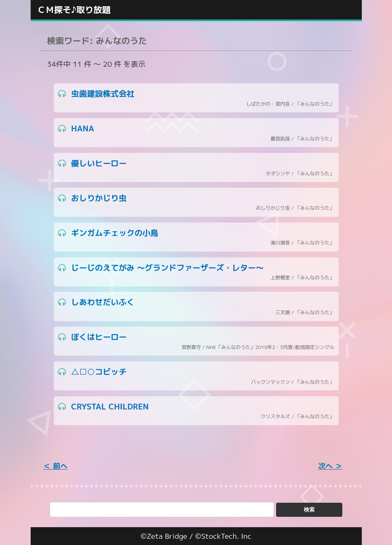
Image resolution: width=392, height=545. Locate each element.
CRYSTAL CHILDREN (196, 411)
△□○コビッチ (196, 376)
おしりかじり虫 (196, 202)
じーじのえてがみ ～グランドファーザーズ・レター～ (196, 272)
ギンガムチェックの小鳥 (196, 237)
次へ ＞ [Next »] (330, 466)
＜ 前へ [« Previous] (55, 466)
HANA (196, 133)
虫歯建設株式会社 (196, 98)
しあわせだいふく (196, 306)
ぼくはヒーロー (196, 341)
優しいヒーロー (196, 168)
